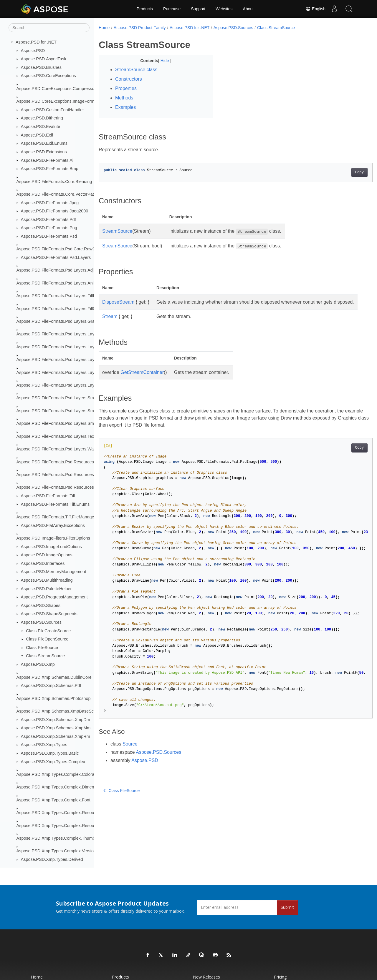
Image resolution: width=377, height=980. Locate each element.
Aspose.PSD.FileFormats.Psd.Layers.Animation (62, 283)
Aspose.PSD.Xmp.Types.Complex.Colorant (57, 774)
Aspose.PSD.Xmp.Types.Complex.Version (56, 851)
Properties (126, 88)
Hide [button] (161, 61)
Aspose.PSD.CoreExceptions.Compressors (57, 89)
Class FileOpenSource (47, 639)
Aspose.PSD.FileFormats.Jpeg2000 (55, 211)
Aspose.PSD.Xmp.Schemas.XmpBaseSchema (60, 711)
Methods (124, 98)
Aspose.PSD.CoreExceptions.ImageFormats (58, 101)
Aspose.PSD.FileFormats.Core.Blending (54, 182)
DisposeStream (118, 302)
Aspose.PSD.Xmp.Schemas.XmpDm (56, 720)
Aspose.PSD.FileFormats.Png (49, 228)
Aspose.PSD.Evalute (41, 127)
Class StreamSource (45, 656)
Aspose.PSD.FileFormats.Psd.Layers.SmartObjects (65, 423)
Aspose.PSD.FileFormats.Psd (49, 236)
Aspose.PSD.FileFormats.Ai (47, 160)
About (248, 9)
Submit (287, 907)
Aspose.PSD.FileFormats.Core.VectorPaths (57, 194)
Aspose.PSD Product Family (140, 28)
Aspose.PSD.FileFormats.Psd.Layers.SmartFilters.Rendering (74, 411)
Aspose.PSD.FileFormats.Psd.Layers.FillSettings (62, 309)
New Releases (206, 977)
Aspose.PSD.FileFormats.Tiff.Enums (55, 504)
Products (145, 9)
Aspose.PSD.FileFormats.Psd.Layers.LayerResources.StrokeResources (84, 372)
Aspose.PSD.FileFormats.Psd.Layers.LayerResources (67, 347)
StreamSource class (136, 70)
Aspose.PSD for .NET (36, 42)
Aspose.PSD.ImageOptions (47, 555)
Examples (125, 107)
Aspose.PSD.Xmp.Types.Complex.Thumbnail (59, 838)
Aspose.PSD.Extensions (44, 152)
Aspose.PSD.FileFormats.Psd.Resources (55, 462)
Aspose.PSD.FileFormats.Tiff (48, 496)
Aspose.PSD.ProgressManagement (54, 597)
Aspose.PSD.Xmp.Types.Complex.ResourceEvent (64, 813)
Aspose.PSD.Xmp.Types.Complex (53, 762)
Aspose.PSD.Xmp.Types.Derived (52, 859)
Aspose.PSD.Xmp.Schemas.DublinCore (54, 677)
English (315, 9)
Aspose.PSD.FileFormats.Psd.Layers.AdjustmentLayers (69, 270)
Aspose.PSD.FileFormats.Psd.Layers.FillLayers (61, 296)
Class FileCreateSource (48, 631)
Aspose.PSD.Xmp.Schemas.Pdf (51, 685)
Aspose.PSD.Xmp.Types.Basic (50, 753)
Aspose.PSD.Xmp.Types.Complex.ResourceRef (62, 826)
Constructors (129, 79)
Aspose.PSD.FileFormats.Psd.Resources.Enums (62, 475)
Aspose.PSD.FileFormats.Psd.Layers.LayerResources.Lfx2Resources (82, 360)
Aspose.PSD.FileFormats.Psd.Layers (56, 257)
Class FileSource (42, 648)
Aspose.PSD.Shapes (41, 605)
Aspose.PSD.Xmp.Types (44, 745)
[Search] (49, 28)
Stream (110, 323)
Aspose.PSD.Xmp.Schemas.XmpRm (56, 736)
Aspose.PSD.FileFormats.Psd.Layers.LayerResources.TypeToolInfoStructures (90, 385)
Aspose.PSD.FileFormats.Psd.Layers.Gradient (60, 321)
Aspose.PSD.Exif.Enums (44, 143)
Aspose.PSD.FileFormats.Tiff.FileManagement (60, 517)
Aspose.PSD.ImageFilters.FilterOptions (53, 538)
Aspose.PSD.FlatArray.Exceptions (53, 525)
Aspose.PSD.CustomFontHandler (52, 110)
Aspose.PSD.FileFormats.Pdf (48, 219)
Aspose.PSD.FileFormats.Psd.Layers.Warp (57, 449)
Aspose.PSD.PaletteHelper (46, 589)
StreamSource (117, 231)
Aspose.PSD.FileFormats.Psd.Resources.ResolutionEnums (72, 487)
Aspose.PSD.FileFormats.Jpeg (50, 203)
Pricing (280, 977)
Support (198, 9)
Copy (340, 172)
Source (130, 751)
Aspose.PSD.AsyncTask (44, 59)
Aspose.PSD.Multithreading (47, 580)
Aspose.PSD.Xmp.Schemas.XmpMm (56, 728)
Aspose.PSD (33, 51)
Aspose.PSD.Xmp (38, 664)
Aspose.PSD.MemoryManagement (54, 572)
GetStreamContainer (142, 379)
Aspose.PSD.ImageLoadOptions (51, 547)
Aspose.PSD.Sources (41, 622)
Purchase (172, 9)
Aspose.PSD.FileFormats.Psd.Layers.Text (56, 436)
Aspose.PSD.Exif (37, 135)
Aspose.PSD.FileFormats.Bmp (50, 169)
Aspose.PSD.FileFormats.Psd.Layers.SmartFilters (63, 398)
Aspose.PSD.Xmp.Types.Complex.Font (53, 800)
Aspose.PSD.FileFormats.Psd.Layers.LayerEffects (64, 334)
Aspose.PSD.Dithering (42, 118)
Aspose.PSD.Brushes (41, 67)
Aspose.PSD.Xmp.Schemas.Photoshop (54, 698)
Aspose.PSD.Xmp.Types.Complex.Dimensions (60, 787)
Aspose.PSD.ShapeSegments (49, 614)
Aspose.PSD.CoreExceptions (48, 76)
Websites (224, 9)
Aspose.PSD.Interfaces (43, 563)
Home (104, 28)
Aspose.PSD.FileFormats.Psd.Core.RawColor (60, 249)
